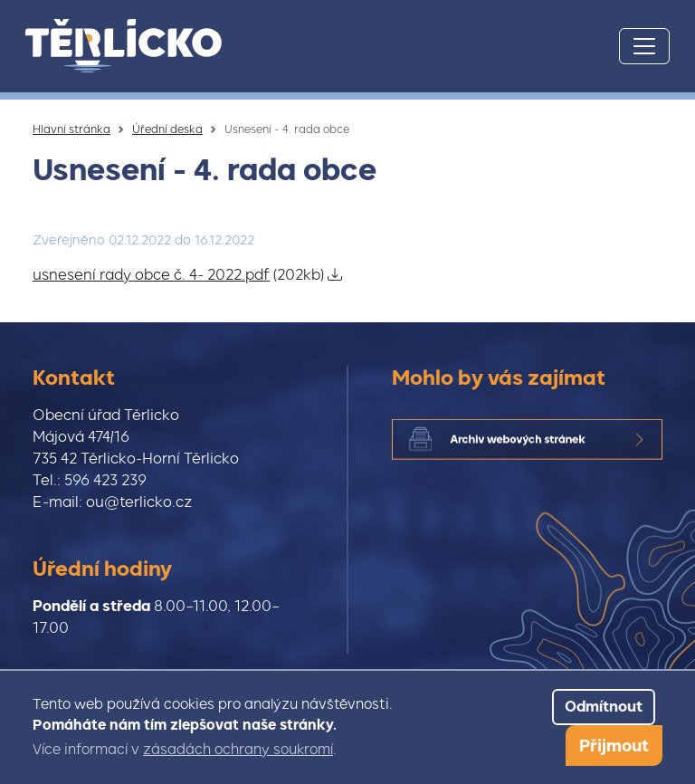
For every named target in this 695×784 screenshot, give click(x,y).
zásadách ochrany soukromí (238, 750)
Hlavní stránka (71, 129)
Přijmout (614, 746)
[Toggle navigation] (644, 46)
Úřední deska (167, 129)
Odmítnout (604, 707)
